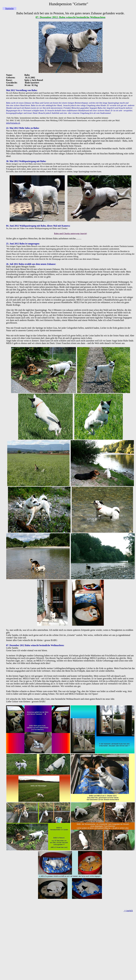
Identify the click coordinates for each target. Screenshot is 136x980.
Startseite (10, 8)
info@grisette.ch (13, 123)
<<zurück (128, 911)
